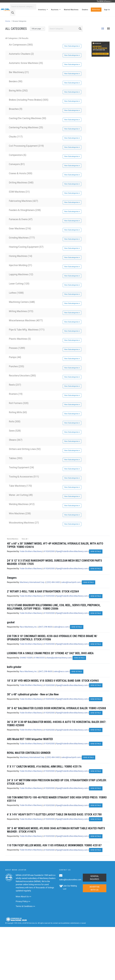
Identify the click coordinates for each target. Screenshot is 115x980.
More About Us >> (23, 897)
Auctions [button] (55, 10)
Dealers (85, 10)
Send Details (96, 552)
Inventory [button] (42, 10)
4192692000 (49, 551)
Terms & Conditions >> (25, 906)
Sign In (107, 10)
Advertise (96, 10)
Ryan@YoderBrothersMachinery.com (72, 551)
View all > (25, 539)
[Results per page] (38, 29)
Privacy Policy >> (23, 901)
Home (8, 21)
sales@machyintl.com (71, 582)
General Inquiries (95, 878)
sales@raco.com (61, 627)
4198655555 (39, 658)
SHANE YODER (26, 658)
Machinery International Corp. (32, 582)
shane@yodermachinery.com (59, 658)
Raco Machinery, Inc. (29, 627)
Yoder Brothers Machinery (31, 551)
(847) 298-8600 (46, 627)
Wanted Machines (71, 10)
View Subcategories (72, 46)
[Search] (23, 7)
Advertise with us (95, 888)
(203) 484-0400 (53, 582)
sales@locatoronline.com (70, 880)
